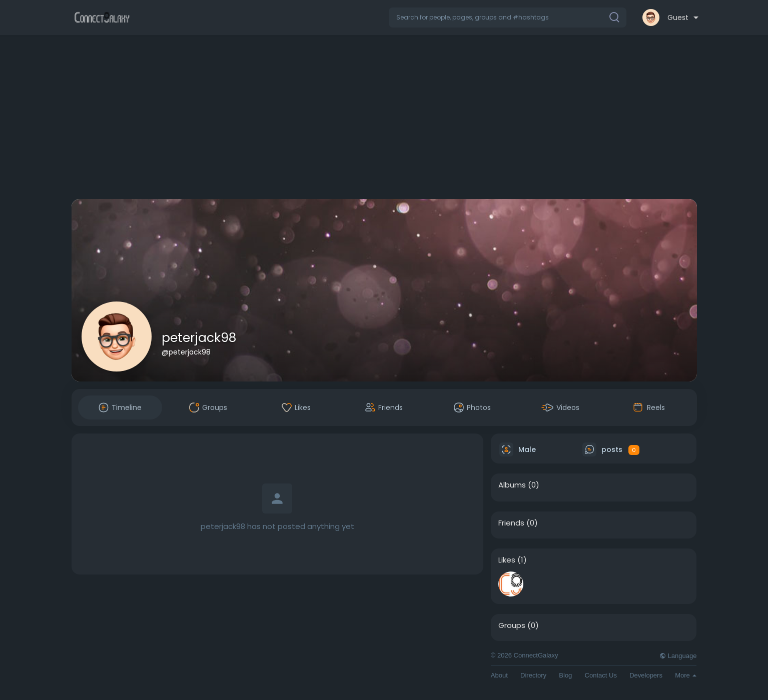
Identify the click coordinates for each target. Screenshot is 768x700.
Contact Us (601, 675)
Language (678, 656)
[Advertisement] (384, 119)
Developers (646, 675)
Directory (533, 675)
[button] (508, 17)
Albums (512, 485)
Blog (565, 675)
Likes (507, 560)
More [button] (686, 675)
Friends (511, 523)
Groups (512, 625)
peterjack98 (199, 338)
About (499, 675)
